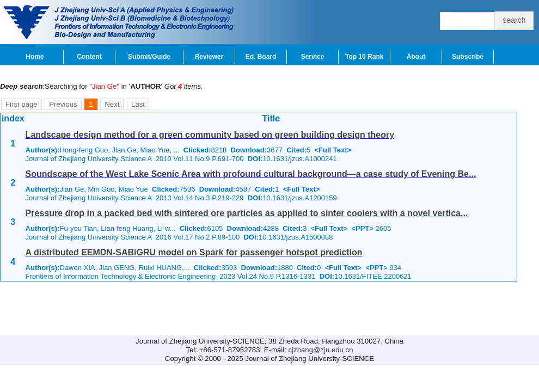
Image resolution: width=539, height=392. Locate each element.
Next (112, 104)
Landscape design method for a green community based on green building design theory (210, 135)
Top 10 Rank (364, 57)
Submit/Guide (149, 57)
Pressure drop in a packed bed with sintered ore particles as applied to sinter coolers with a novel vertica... (247, 213)
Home (35, 57)
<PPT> (362, 228)
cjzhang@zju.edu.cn (321, 350)
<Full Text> (333, 150)
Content (89, 57)
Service (313, 57)
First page (22, 104)
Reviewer (209, 57)
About (416, 57)
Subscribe (468, 57)
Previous (63, 104)
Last (138, 104)
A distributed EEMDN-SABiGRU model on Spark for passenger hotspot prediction (194, 252)
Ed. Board (261, 57)
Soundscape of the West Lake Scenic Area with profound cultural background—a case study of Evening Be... (251, 174)
